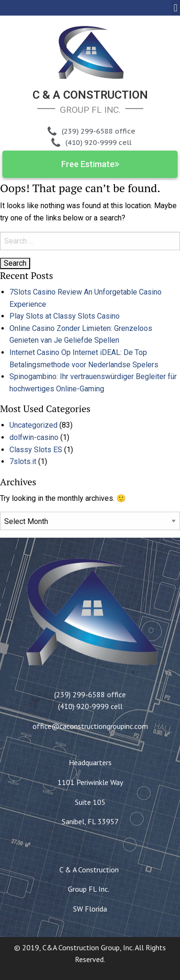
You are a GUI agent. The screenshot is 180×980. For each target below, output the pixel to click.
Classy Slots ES (36, 450)
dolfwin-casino (34, 437)
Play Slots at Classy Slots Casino (65, 316)
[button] (176, 8)
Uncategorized (33, 425)
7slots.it (23, 461)
